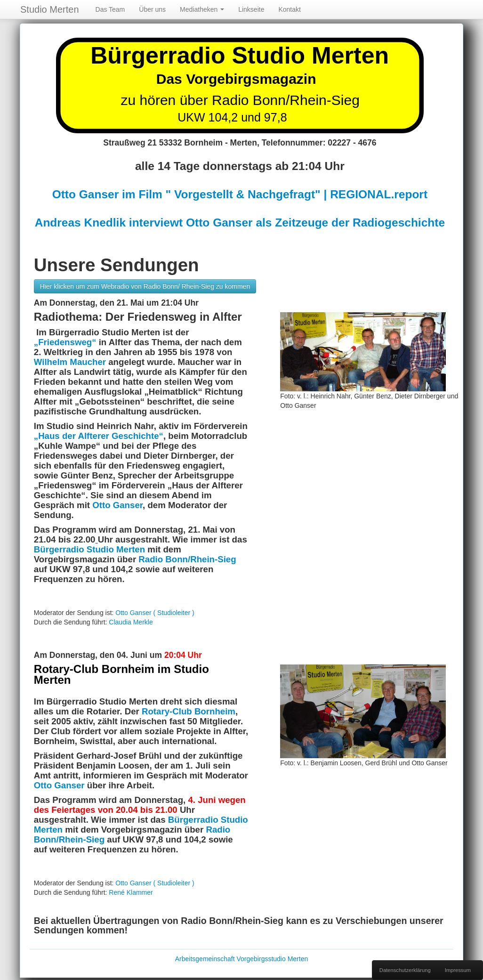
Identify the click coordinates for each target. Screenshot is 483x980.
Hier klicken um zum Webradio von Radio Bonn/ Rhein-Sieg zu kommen (145, 286)
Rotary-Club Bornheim (189, 711)
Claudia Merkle (131, 622)
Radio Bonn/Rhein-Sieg (187, 559)
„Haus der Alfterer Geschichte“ (99, 436)
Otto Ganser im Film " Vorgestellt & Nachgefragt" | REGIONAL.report (240, 194)
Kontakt (289, 9)
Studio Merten (50, 9)
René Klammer (131, 892)
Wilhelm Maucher (70, 362)
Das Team (110, 9)
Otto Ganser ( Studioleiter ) (155, 613)
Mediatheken (202, 9)
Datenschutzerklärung (405, 970)
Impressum (458, 970)
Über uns (152, 9)
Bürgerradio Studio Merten (89, 549)
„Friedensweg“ (66, 342)
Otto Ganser (117, 505)
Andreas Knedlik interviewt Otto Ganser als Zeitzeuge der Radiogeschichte (240, 223)
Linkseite (251, 9)
